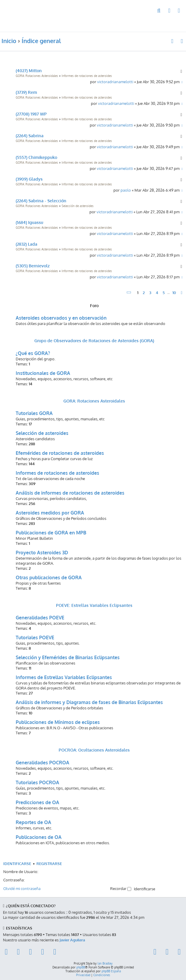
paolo (126, 190)
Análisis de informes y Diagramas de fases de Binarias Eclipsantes (89, 702)
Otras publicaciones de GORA (49, 577)
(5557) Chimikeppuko (36, 157)
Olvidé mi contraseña (22, 888)
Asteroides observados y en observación (61, 318)
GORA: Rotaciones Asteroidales (37, 76)
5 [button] (164, 293)
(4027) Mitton (29, 70)
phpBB (81, 967)
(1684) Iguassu (29, 222)
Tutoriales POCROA (37, 782)
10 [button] (174, 293)
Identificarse (17, 864)
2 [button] (144, 293)
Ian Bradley (105, 963)
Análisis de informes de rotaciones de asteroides (70, 493)
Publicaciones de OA (39, 837)
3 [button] (150, 293)
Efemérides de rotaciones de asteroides (60, 453)
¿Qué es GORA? (33, 353)
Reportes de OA (33, 822)
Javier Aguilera (72, 940)
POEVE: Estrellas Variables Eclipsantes (94, 605)
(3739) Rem (26, 92)
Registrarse (49, 864)
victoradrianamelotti (115, 82)
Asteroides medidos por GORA (50, 513)
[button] (129, 292)
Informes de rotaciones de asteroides (87, 76)
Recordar (121, 888)
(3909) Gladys (29, 179)
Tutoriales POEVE (35, 637)
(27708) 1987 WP (31, 114)
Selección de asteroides (78, 206)
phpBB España (111, 971)
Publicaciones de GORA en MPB (51, 533)
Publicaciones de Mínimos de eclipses (58, 722)
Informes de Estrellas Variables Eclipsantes (64, 677)
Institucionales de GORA (43, 373)
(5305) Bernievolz (33, 266)
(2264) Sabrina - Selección (41, 201)
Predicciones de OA (37, 802)
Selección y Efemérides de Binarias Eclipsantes (68, 657)
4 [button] (157, 293)
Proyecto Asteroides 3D (42, 553)
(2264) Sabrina (30, 135)
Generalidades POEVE (40, 618)
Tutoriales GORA (34, 413)
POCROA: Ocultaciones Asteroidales (94, 750)
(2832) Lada (27, 244)
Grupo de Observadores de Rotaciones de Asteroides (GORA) (94, 340)
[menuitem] (159, 11)
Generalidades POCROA (43, 763)
